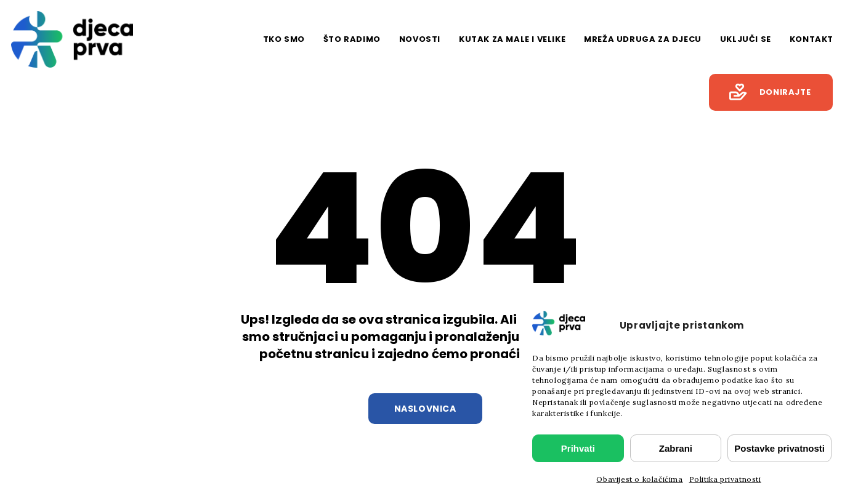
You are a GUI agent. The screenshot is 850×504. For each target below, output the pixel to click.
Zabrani (676, 448)
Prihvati (578, 448)
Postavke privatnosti (779, 448)
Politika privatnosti (725, 479)
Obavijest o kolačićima (639, 479)
